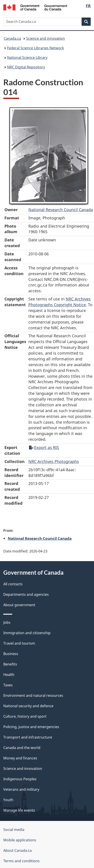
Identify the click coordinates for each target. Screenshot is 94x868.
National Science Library (27, 58)
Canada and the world (22, 748)
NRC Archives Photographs (54, 461)
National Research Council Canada (61, 210)
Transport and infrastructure (28, 737)
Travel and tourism (19, 643)
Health (9, 675)
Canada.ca (12, 38)
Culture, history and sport (25, 716)
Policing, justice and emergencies (31, 727)
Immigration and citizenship (27, 633)
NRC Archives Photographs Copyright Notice (60, 302)
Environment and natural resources (33, 695)
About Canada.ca (18, 850)
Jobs (7, 622)
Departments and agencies (26, 594)
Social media (14, 830)
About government (19, 605)
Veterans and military (21, 789)
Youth (8, 800)
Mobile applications (20, 840)
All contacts (13, 584)
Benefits (10, 664)
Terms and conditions (22, 861)
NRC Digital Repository (26, 67)
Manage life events (19, 810)
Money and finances (20, 758)
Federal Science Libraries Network (36, 48)
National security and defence (28, 706)
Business (11, 654)
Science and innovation (46, 38)
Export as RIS (44, 447)
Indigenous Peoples (20, 779)
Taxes (8, 685)
